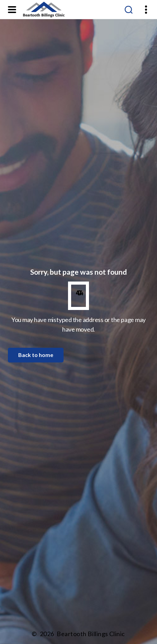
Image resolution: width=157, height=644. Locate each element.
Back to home (36, 355)
